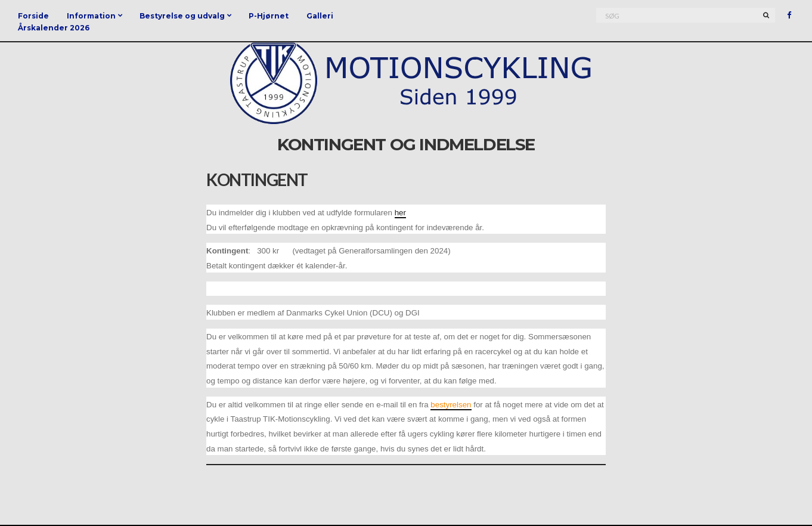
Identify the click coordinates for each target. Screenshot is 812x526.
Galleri (320, 16)
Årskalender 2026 (54, 28)
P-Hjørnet (269, 16)
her (400, 213)
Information (91, 16)
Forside (33, 16)
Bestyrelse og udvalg (182, 16)
